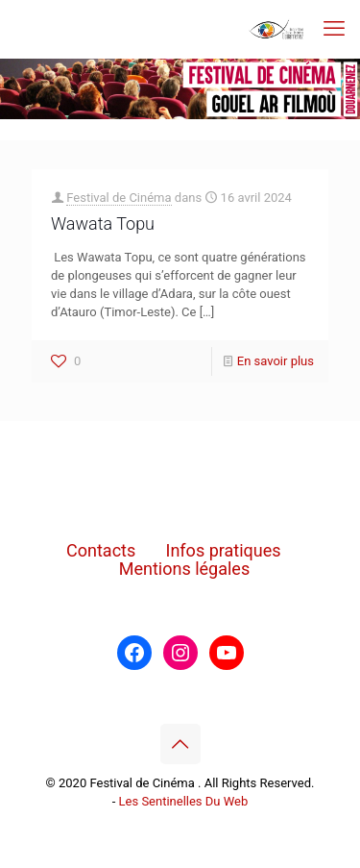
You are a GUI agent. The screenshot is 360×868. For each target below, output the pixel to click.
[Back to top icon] (180, 744)
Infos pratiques (224, 550)
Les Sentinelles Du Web (184, 801)
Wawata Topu (103, 223)
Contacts (101, 550)
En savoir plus (276, 361)
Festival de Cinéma (119, 198)
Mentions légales (184, 569)
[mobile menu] (334, 29)
